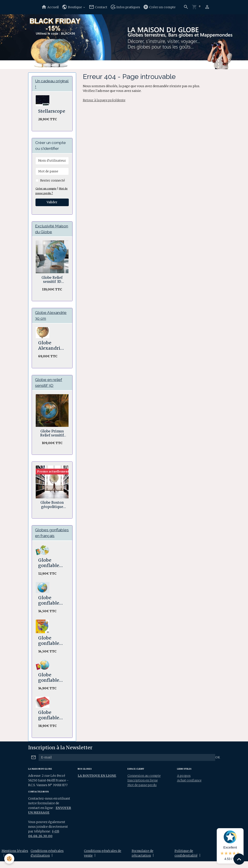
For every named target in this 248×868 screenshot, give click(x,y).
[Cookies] (9, 859)
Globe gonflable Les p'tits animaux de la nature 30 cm (51, 570)
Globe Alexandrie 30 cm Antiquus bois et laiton (50, 346)
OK (218, 764)
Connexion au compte (144, 782)
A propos (184, 782)
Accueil (50, 7)
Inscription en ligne (143, 787)
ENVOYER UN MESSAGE (47, 819)
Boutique (72, 7)
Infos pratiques (125, 7)
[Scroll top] (239, 859)
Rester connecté (53, 181)
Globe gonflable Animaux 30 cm (52, 607)
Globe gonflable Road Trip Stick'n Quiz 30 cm (52, 722)
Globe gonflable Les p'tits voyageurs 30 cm (50, 684)
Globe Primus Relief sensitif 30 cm (52, 434)
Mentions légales (15, 857)
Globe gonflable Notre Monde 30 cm (49, 647)
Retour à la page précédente (104, 100)
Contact (98, 7)
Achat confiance (189, 787)
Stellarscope (52, 111)
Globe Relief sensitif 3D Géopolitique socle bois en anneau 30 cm (52, 280)
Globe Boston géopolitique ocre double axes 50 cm (52, 505)
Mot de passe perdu (142, 792)
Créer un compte (159, 7)
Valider (52, 202)
